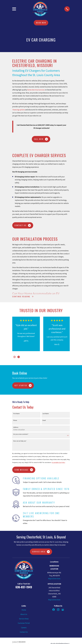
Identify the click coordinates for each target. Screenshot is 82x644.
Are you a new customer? (21, 435)
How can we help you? (20, 442)
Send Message (24, 471)
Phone (15, 421)
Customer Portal (24, 624)
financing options (19, 110)
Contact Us (24, 633)
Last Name (46, 414)
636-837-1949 (24, 588)
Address (16, 428)
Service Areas (24, 619)
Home (24, 611)
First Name (16, 414)
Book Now (41, 23)
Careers (24, 628)
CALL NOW (41, 139)
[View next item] (19, 358)
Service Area (41, 552)
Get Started (23, 386)
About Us (24, 615)
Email (44, 421)
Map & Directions (54, 579)
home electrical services (36, 90)
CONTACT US (23, 225)
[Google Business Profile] (63, 610)
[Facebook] (54, 610)
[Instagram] (58, 610)
